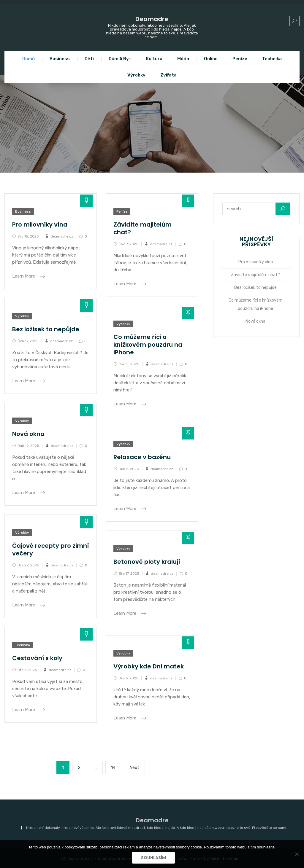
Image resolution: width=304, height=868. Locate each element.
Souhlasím (153, 858)
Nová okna (28, 434)
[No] (297, 854)
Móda (183, 59)
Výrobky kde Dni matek (149, 666)
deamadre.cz (62, 236)
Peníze (240, 59)
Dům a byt (120, 59)
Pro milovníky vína (40, 224)
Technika (272, 59)
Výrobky (136, 75)
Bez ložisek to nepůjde (46, 329)
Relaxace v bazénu (142, 457)
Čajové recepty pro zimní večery (50, 550)
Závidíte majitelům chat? (142, 228)
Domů (28, 59)
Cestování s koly (37, 658)
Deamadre (152, 19)
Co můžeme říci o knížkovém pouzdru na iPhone (148, 345)
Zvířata (168, 75)
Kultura (154, 59)
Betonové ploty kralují (147, 562)
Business (60, 59)
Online (211, 59)
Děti (89, 59)
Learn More (24, 276)
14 (116, 767)
